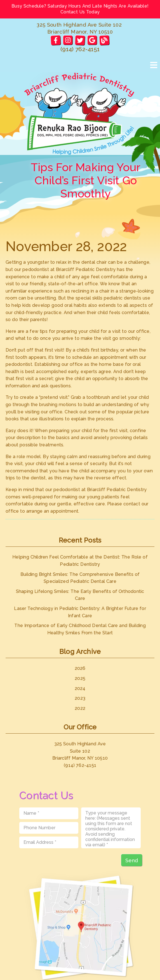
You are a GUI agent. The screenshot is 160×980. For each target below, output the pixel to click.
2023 (80, 698)
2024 (80, 688)
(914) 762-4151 (80, 49)
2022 (80, 708)
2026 (80, 668)
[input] (49, 813)
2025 (80, 678)
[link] (56, 40)
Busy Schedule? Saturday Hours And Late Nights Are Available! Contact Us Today (80, 9)
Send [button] (132, 860)
